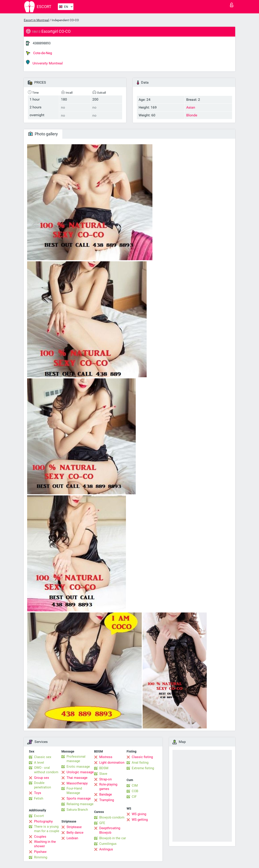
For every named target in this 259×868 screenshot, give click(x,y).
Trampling (107, 800)
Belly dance (75, 833)
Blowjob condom (112, 817)
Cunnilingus (108, 844)
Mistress (106, 757)
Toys (38, 793)
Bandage (106, 794)
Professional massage (76, 759)
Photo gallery (43, 134)
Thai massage (77, 778)
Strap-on (105, 779)
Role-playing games (108, 787)
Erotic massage (78, 767)
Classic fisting (142, 757)
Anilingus (106, 849)
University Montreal (44, 63)
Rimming (41, 857)
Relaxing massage (80, 804)
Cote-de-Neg (39, 53)
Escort (39, 816)
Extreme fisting (143, 768)
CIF (134, 797)
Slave (103, 774)
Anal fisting (140, 763)
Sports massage (79, 798)
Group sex (41, 778)
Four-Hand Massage (74, 791)
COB (135, 791)
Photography (43, 821)
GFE (102, 823)
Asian (191, 107)
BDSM (104, 768)
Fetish (39, 798)
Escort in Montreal (36, 20)
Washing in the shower (45, 844)
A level (39, 763)
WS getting (140, 820)
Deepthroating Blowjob (110, 830)
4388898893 (42, 43)
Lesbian (72, 838)
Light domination (112, 763)
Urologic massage (80, 772)
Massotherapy (77, 783)
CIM (135, 786)
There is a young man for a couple (47, 829)
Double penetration (42, 785)
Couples (40, 837)
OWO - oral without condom (46, 770)
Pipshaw (40, 852)
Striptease (74, 827)
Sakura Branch (77, 810)
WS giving (139, 814)
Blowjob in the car (113, 838)
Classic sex (43, 757)
